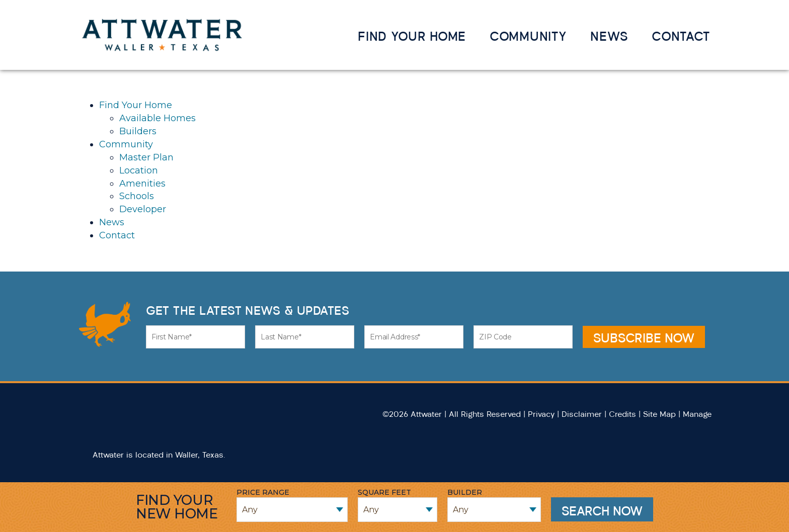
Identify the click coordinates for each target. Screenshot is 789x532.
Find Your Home (412, 36)
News (609, 36)
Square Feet (384, 492)
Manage (697, 414)
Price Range (263, 492)
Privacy (541, 414)
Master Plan (146, 157)
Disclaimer (582, 414)
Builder (465, 492)
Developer (143, 209)
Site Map (659, 414)
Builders (138, 131)
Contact (681, 36)
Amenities (142, 184)
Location (139, 170)
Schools (137, 196)
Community (528, 36)
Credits (622, 414)
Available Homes (157, 118)
